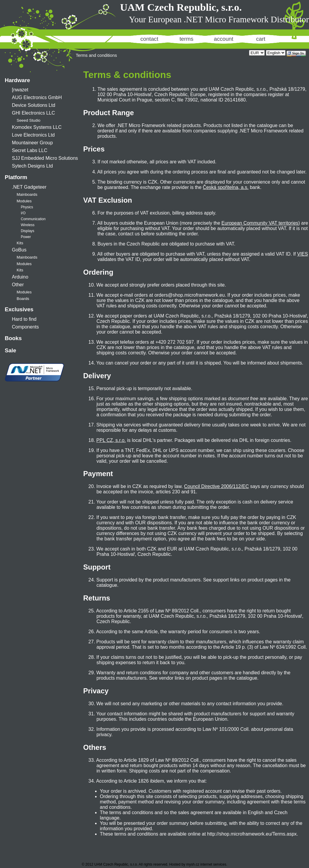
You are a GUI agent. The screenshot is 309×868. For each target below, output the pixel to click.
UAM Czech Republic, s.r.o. (181, 7)
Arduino (20, 277)
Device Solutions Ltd (34, 105)
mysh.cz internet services (206, 864)
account (224, 39)
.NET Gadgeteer (29, 187)
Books (13, 338)
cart (261, 39)
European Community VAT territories (260, 223)
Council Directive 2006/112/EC (217, 486)
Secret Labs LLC (30, 150)
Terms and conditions (96, 55)
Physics (27, 207)
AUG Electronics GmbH (37, 97)
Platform (16, 177)
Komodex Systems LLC (37, 127)
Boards (23, 299)
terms (186, 39)
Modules (24, 201)
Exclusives (19, 309)
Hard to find (24, 319)
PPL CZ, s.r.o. (111, 440)
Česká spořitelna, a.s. (226, 187)
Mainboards (27, 194)
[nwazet (20, 90)
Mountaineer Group (32, 143)
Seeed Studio (29, 120)
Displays (27, 231)
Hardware (17, 80)
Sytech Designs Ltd (32, 166)
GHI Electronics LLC (33, 113)
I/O (23, 213)
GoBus (19, 250)
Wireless (28, 225)
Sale (10, 350)
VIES (302, 254)
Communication (33, 219)
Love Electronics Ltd (33, 135)
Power (26, 237)
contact (149, 39)
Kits (20, 243)
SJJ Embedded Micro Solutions (45, 158)
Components (25, 327)
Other (18, 285)
